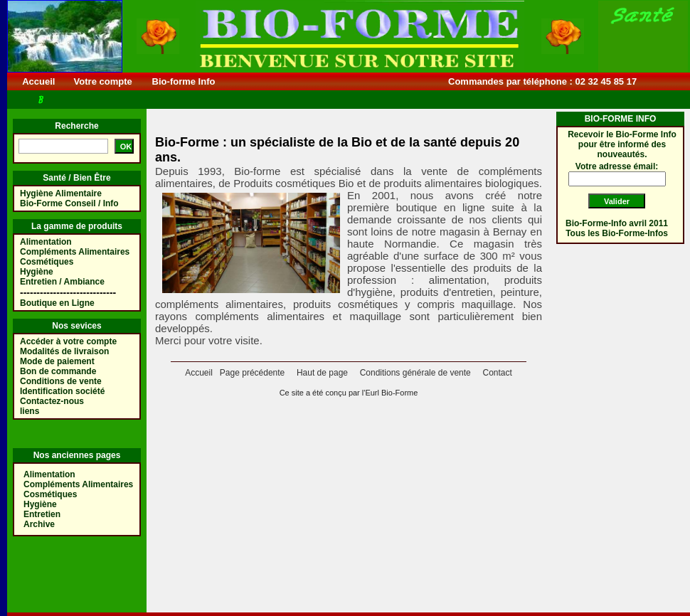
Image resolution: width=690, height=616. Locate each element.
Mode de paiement (57, 361)
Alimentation (46, 242)
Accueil (39, 81)
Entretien (42, 514)
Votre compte (103, 81)
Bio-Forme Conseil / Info (69, 203)
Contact (497, 373)
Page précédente (252, 373)
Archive (39, 524)
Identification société (62, 391)
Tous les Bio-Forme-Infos (617, 233)
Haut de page (322, 373)
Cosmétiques (47, 262)
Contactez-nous (52, 401)
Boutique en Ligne (57, 303)
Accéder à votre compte (68, 341)
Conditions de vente (61, 381)
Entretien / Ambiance (62, 282)
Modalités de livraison (64, 351)
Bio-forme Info (184, 81)
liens (30, 411)
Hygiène (37, 272)
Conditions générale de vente (415, 373)
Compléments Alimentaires (75, 252)
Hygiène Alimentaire (61, 193)
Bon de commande (58, 371)
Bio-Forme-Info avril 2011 (617, 223)
